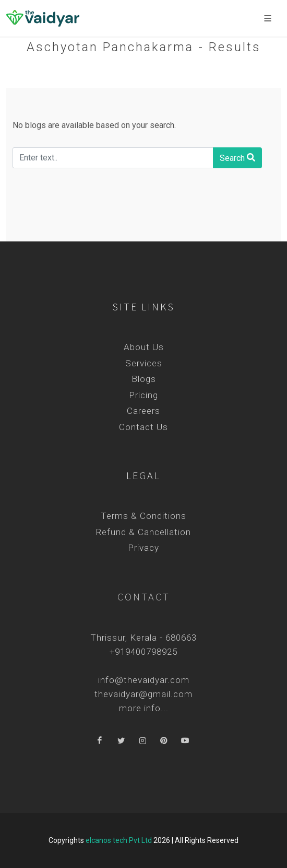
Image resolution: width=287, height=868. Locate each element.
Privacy (143, 548)
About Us (144, 347)
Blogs (144, 379)
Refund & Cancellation (143, 532)
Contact (144, 597)
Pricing (143, 395)
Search (237, 157)
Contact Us (143, 427)
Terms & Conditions (143, 516)
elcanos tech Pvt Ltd (119, 840)
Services (144, 363)
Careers (143, 411)
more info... (144, 708)
